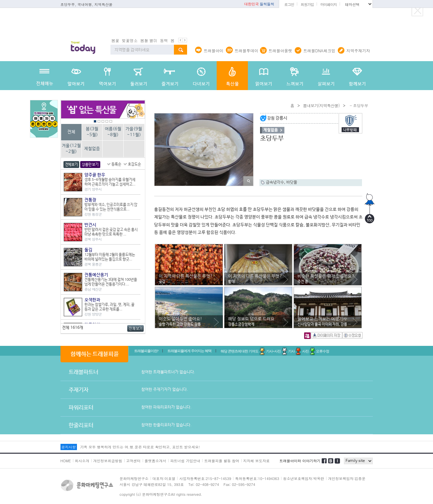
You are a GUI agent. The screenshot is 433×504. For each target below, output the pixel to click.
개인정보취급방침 (108, 461)
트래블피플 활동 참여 (222, 461)
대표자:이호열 (164, 479)
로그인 (289, 4)
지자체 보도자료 (257, 461)
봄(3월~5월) (92, 132)
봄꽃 (115, 40)
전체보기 (72, 165)
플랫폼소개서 (156, 461)
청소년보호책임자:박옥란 (304, 479)
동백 (164, 40)
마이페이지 (328, 4)
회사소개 (82, 461)
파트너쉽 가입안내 (185, 461)
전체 (71, 132)
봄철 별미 (149, 40)
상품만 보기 (90, 165)
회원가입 (307, 4)
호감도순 (134, 164)
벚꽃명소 (130, 40)
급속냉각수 (275, 182)
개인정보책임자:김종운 (347, 479)
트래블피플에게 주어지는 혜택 (189, 351)
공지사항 (69, 447)
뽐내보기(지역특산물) (321, 105)
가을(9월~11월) (134, 132)
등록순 (116, 164)
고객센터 (133, 461)
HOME (66, 461)
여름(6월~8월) (113, 132)
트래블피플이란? (146, 351)
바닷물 (292, 182)
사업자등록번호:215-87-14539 (205, 479)
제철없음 (92, 149)
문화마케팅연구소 (134, 479)
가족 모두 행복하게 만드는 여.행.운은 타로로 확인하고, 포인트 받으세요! (140, 447)
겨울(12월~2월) (71, 149)
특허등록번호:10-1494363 (257, 479)
